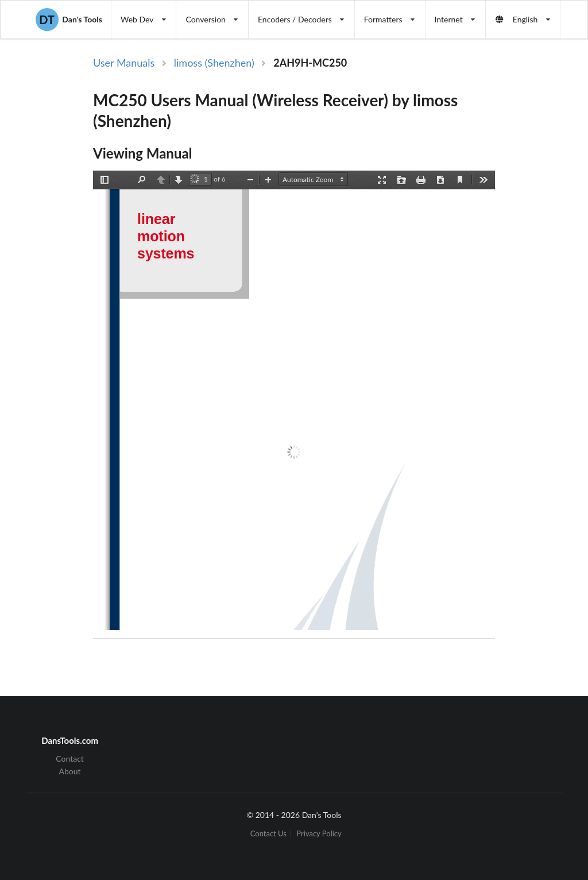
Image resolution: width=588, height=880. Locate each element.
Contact (70, 759)
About (70, 771)
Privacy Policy (319, 834)
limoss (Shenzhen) (214, 63)
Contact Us (268, 834)
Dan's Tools (69, 20)
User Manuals (124, 63)
